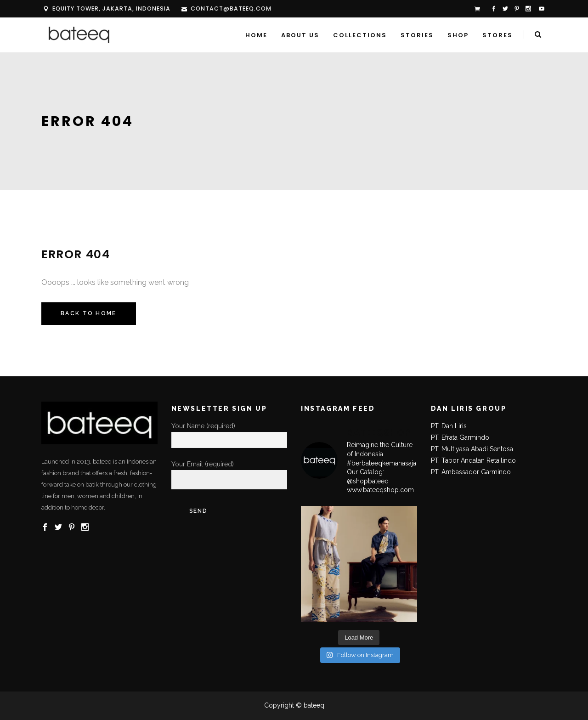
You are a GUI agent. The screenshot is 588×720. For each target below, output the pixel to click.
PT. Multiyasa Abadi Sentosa (472, 449)
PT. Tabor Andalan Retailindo (473, 460)
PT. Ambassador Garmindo (471, 472)
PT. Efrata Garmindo (460, 437)
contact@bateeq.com (231, 9)
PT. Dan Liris (449, 426)
